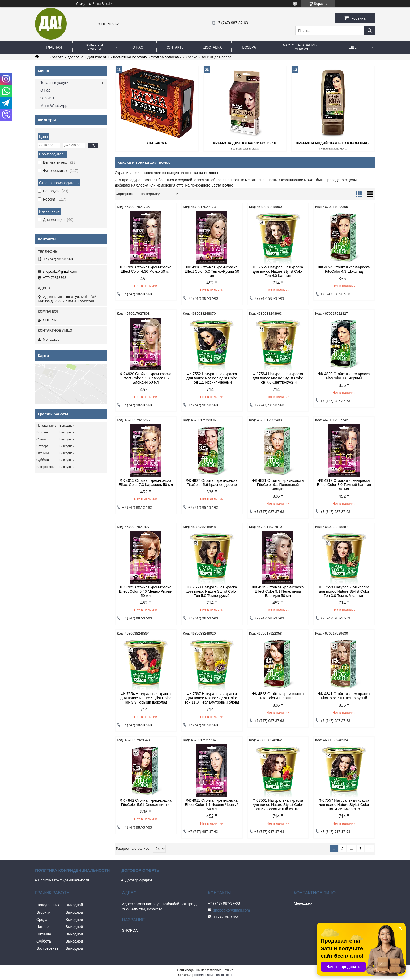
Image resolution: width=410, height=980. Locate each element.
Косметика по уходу (130, 57)
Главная (54, 47)
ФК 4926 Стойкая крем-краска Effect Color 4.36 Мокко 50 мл (146, 269)
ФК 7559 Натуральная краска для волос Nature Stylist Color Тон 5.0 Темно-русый (212, 591)
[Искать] (370, 31)
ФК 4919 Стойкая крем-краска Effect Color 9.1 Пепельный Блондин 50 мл (278, 591)
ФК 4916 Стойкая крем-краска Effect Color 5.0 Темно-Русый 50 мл (212, 271)
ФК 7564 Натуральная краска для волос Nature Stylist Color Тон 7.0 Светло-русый (278, 378)
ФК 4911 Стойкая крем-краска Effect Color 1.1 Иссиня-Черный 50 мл (212, 805)
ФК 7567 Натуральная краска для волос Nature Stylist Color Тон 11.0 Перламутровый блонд (212, 698)
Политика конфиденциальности (63, 880)
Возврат (250, 47)
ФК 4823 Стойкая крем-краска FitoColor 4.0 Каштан (278, 696)
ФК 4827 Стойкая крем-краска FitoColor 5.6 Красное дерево (212, 483)
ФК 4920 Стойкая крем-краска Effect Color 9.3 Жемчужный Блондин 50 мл (146, 378)
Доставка (213, 47)
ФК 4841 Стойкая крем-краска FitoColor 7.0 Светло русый (344, 696)
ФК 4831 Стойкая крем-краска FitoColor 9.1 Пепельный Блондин (278, 485)
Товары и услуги (94, 47)
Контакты (175, 47)
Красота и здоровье (67, 57)
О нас (138, 47)
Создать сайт (86, 4)
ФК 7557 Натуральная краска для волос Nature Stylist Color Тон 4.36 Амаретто (344, 805)
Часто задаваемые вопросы (301, 47)
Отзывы (47, 98)
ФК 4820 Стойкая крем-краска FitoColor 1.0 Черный (344, 376)
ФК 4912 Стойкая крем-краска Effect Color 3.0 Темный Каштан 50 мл (344, 485)
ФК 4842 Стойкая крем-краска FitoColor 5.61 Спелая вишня (146, 803)
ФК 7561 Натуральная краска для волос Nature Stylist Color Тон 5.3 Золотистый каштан (278, 805)
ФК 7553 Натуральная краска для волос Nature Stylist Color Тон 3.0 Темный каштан (344, 591)
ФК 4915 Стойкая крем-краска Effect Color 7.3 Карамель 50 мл (146, 483)
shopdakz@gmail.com (60, 272)
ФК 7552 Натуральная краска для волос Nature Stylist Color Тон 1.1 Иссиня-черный (212, 378)
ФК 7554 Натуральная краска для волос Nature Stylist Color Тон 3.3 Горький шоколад (146, 698)
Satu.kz (228, 970)
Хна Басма (157, 143)
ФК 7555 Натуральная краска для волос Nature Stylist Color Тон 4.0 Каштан (278, 271)
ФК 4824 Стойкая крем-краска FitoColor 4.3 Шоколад (344, 269)
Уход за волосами (166, 57)
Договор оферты (138, 880)
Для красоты (98, 57)
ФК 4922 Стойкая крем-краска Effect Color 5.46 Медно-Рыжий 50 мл (146, 591)
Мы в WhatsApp (54, 106)
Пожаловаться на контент (213, 975)
